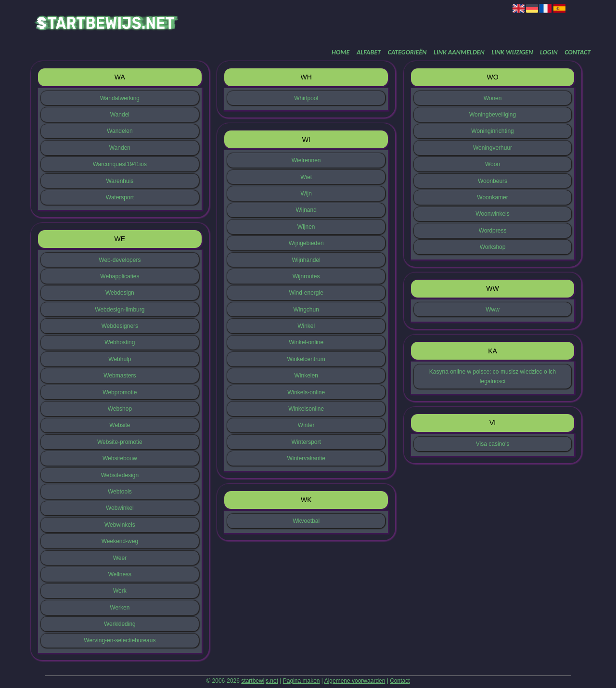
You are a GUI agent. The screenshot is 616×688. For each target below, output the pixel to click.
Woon (493, 164)
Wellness (120, 574)
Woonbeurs (493, 181)
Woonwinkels (492, 214)
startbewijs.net (260, 681)
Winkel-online (306, 342)
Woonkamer (492, 197)
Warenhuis (120, 181)
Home (340, 52)
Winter (306, 425)
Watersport (120, 197)
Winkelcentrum (306, 359)
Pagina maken (302, 681)
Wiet (306, 177)
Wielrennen (306, 160)
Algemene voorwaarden (355, 681)
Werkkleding (120, 624)
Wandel (120, 115)
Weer (120, 558)
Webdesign (120, 293)
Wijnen (306, 227)
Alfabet (369, 52)
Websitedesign (120, 475)
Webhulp (120, 359)
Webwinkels (120, 525)
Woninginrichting (493, 131)
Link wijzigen (512, 52)
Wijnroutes (306, 276)
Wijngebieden (306, 243)
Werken (120, 608)
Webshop (120, 409)
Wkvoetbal (306, 521)
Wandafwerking (120, 98)
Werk (120, 591)
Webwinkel (120, 508)
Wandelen (120, 131)
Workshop (493, 247)
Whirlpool (306, 98)
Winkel (306, 326)
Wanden (120, 148)
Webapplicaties (120, 276)
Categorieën (407, 52)
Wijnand (306, 210)
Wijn (306, 194)
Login (549, 52)
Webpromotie (120, 392)
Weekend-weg (120, 541)
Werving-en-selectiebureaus (120, 640)
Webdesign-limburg (120, 310)
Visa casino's (493, 444)
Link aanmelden (459, 52)
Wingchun (306, 310)
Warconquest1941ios (120, 164)
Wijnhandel (306, 260)
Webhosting (120, 342)
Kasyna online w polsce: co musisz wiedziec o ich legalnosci (493, 376)
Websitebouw (120, 458)
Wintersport (306, 442)
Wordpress (493, 231)
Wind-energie (306, 293)
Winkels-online (306, 392)
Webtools (120, 492)
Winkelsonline (306, 409)
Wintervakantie (306, 458)
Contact (577, 52)
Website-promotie (120, 442)
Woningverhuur (493, 148)
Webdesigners (120, 326)
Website (120, 425)
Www (493, 310)
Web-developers (120, 260)
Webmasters (120, 376)
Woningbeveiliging (493, 115)
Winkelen (306, 376)
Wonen (493, 98)
